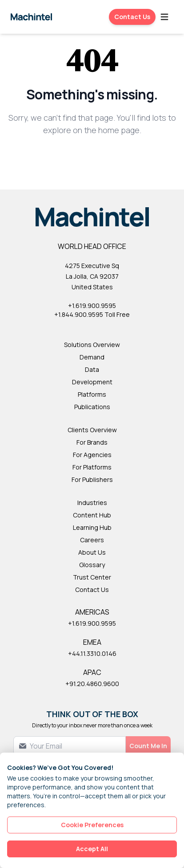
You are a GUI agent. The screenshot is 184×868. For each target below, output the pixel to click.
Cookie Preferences (92, 825)
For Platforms (92, 467)
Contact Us (132, 17)
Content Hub (92, 515)
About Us (92, 552)
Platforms (92, 394)
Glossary (92, 565)
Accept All (92, 849)
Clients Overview (92, 430)
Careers (92, 540)
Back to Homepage (92, 159)
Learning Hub (92, 527)
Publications (92, 407)
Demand (92, 357)
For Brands (92, 442)
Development (92, 382)
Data (92, 369)
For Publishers (92, 479)
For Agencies (92, 455)
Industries (92, 503)
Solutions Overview (92, 345)
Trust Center (92, 577)
